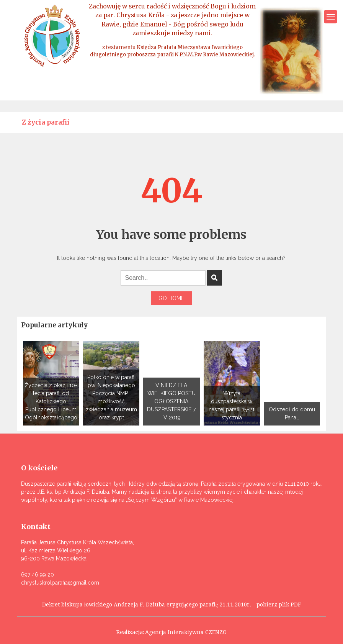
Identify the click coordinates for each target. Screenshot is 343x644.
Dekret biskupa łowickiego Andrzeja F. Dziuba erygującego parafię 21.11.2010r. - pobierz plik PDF (171, 605)
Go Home (171, 298)
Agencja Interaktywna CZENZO (186, 632)
